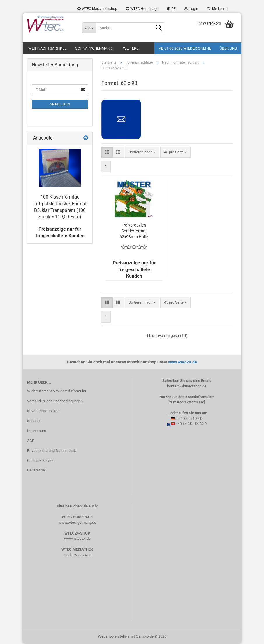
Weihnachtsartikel (47, 48)
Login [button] (191, 9)
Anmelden (60, 104)
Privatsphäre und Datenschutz (52, 451)
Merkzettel (218, 9)
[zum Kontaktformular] (187, 402)
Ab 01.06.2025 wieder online (185, 48)
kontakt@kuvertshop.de (187, 386)
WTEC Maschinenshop (97, 9)
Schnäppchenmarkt (95, 48)
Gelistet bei (36, 470)
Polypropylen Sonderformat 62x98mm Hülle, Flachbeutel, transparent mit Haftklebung (134, 231)
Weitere (131, 48)
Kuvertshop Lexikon (43, 411)
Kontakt (34, 421)
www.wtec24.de (183, 362)
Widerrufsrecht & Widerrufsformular (57, 391)
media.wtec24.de (77, 555)
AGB (31, 441)
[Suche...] (89, 28)
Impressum (37, 431)
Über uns (228, 48)
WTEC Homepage (142, 9)
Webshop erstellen (113, 636)
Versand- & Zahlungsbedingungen (55, 401)
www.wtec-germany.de (77, 522)
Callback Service (41, 461)
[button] (171, 9)
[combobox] (142, 152)
